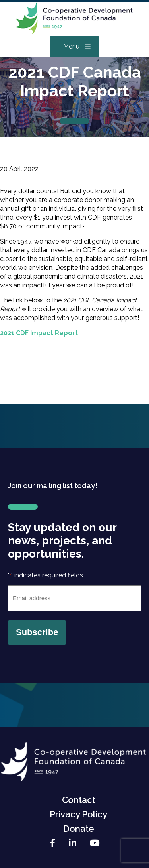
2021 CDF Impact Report (39, 333)
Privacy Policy (78, 814)
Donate (79, 829)
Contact (79, 800)
